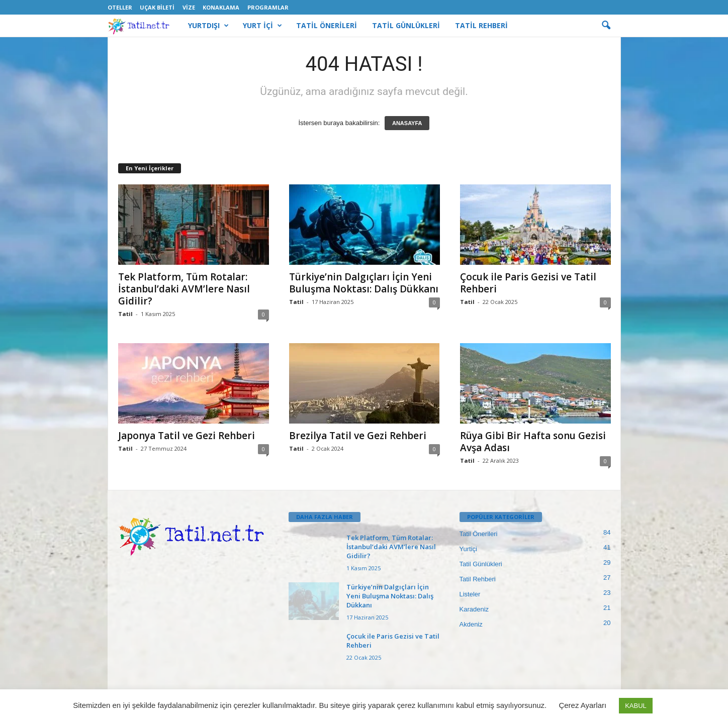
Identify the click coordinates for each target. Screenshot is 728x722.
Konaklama (221, 7)
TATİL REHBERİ (481, 25)
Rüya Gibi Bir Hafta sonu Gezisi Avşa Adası (533, 442)
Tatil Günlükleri (481, 564)
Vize (189, 7)
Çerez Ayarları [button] (582, 705)
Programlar (268, 7)
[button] (606, 26)
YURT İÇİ (262, 26)
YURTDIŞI (208, 26)
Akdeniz (471, 624)
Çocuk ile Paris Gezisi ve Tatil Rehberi (528, 283)
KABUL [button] (636, 706)
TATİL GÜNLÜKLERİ (406, 25)
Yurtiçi (468, 549)
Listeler (470, 594)
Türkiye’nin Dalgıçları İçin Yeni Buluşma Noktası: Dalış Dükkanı (364, 283)
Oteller (120, 7)
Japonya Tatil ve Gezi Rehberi (187, 436)
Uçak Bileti (157, 7)
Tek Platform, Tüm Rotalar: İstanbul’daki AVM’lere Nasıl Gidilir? (184, 289)
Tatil (125, 314)
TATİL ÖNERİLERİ (327, 25)
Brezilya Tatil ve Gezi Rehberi (358, 436)
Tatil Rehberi (478, 579)
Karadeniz (474, 609)
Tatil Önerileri (479, 534)
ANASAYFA (407, 123)
